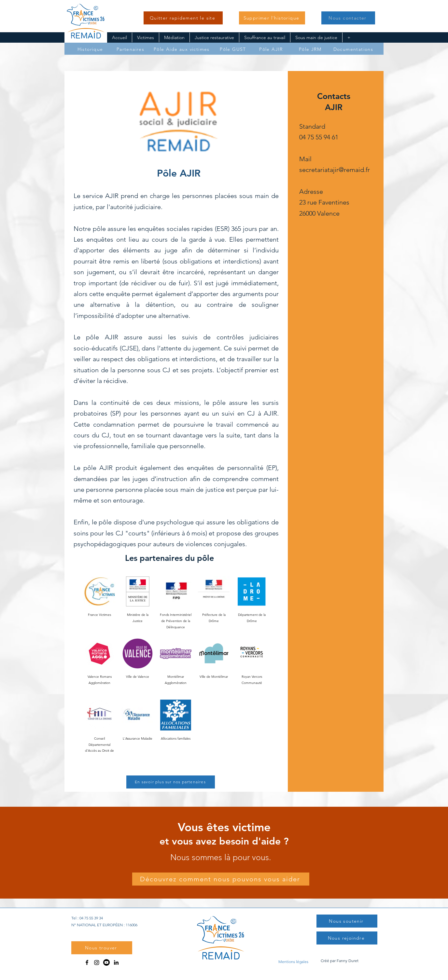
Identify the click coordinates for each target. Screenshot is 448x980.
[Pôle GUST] (234, 49)
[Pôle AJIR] (272, 49)
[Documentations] (354, 49)
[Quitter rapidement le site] (183, 18)
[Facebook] (87, 962)
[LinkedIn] (116, 962)
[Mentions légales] (293, 961)
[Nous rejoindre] (347, 938)
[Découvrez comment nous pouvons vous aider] (221, 879)
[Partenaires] (131, 49)
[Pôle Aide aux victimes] (182, 49)
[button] (272, 18)
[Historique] (91, 49)
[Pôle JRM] (311, 49)
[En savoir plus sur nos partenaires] (171, 782)
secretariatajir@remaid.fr (335, 170)
